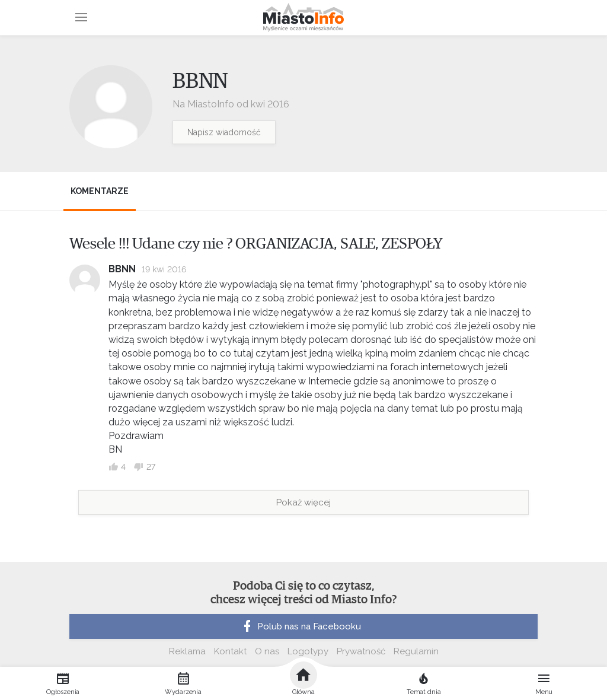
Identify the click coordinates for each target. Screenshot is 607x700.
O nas (267, 651)
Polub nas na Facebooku (301, 626)
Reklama (187, 651)
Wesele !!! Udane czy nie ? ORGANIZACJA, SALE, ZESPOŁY (256, 244)
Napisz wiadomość (224, 132)
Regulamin (416, 651)
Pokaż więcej (303, 502)
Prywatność (361, 651)
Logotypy (308, 651)
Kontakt (230, 651)
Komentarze (100, 191)
